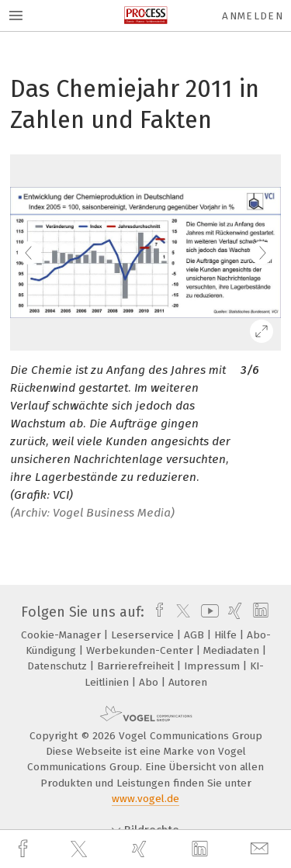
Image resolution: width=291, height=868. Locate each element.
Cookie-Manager (62, 635)
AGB (196, 635)
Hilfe (227, 635)
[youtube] (207, 612)
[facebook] (25, 849)
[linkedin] (202, 849)
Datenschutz (59, 666)
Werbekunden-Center (141, 650)
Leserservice (144, 635)
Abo (150, 682)
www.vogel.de (145, 799)
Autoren (188, 682)
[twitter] (81, 849)
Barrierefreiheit (137, 666)
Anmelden (253, 16)
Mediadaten (233, 650)
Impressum (213, 666)
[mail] (262, 849)
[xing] (141, 849)
